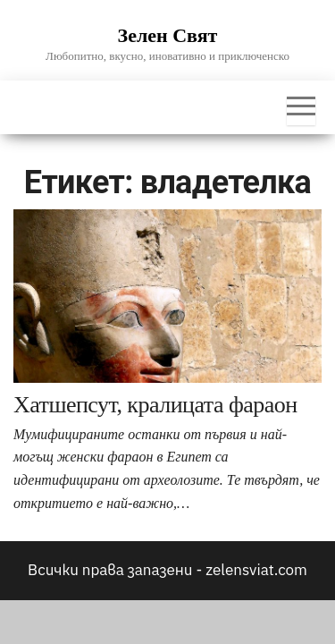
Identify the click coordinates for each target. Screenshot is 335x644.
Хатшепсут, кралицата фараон (155, 405)
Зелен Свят (168, 35)
